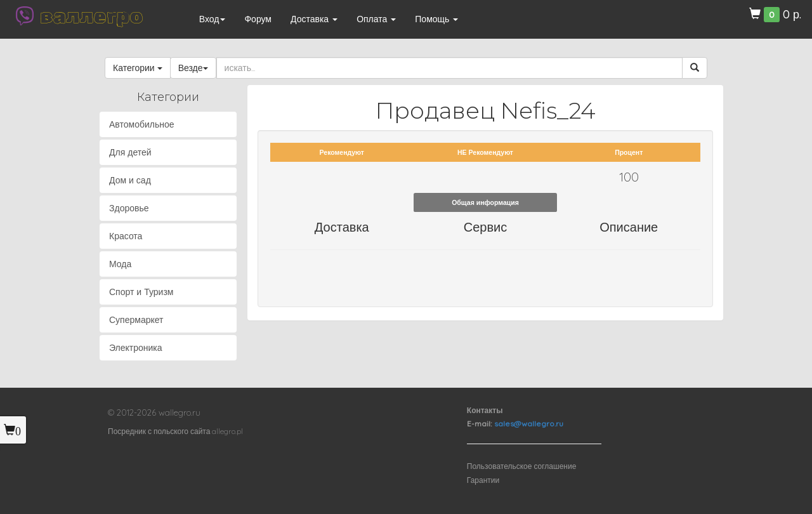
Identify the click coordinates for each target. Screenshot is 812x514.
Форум (258, 19)
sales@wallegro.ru (529, 424)
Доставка (314, 19)
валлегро (91, 16)
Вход (213, 19)
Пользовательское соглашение (522, 466)
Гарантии (483, 480)
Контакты (485, 410)
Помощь (436, 19)
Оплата (376, 19)
